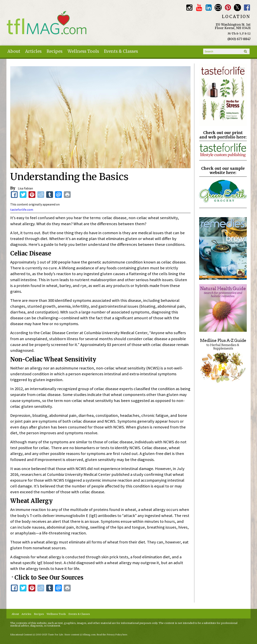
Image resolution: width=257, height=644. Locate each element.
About (14, 51)
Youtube (199, 8)
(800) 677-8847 (239, 39)
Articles (33, 51)
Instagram (189, 8)
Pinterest (228, 8)
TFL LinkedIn (209, 8)
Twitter (237, 8)
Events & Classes (121, 51)
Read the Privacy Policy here (112, 635)
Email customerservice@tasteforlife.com (218, 8)
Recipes (55, 51)
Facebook (247, 8)
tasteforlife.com (22, 210)
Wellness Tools (83, 51)
